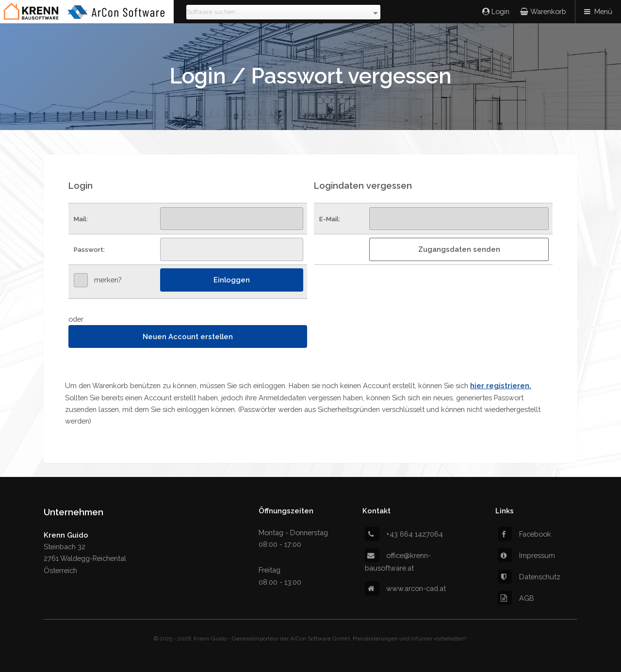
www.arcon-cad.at (405, 588)
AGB (516, 598)
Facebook (524, 534)
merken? (108, 280)
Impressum (526, 555)
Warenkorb (547, 11)
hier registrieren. (501, 385)
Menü (603, 11)
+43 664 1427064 (404, 534)
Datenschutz (529, 577)
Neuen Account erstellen (188, 336)
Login (499, 11)
